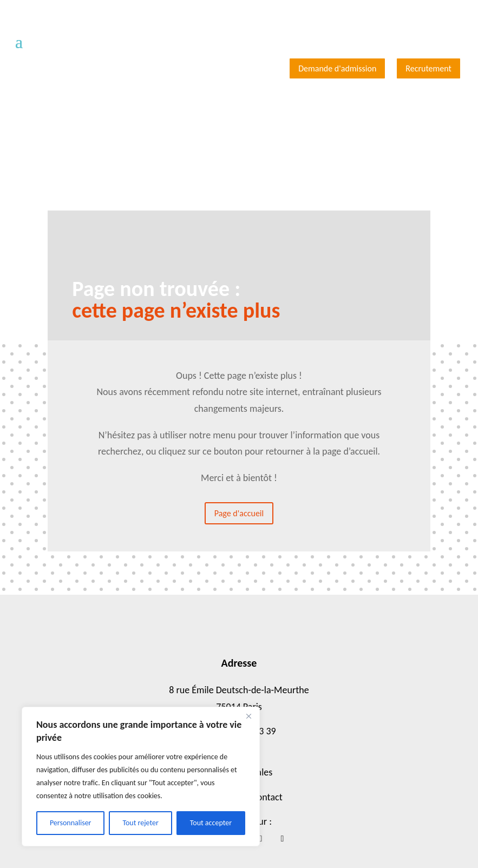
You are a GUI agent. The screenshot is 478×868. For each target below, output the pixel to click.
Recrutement (428, 68)
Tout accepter (211, 823)
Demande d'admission (337, 68)
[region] (141, 777)
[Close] (248, 716)
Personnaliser (71, 823)
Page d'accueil (239, 513)
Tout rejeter (140, 823)
